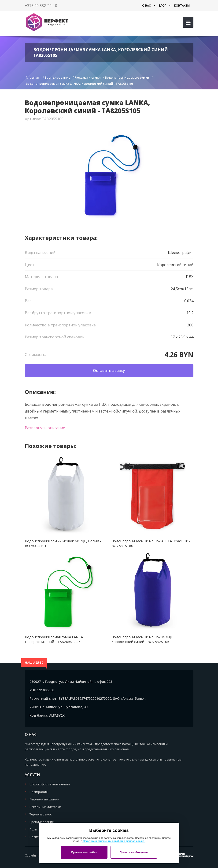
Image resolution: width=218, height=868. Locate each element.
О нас (146, 6)
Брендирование (42, 822)
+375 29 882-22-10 (41, 6)
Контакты (182, 6)
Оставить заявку (109, 371)
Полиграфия (39, 792)
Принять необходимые (134, 852)
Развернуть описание (45, 428)
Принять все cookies (84, 852)
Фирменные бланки (44, 799)
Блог (162, 6)
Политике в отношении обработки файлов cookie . (114, 841)
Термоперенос (41, 814)
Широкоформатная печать (50, 784)
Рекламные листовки (45, 807)
